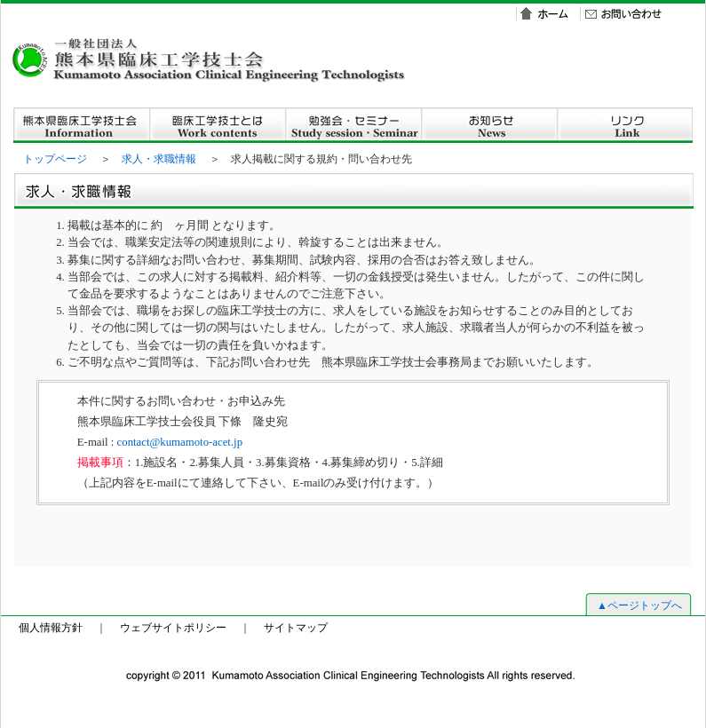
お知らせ (489, 125)
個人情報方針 (51, 628)
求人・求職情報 (159, 159)
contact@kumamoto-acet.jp (180, 442)
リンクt (625, 125)
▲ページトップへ (639, 605)
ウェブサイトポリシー (173, 628)
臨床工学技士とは (217, 125)
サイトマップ (296, 628)
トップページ (55, 159)
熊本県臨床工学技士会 (81, 125)
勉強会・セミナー (353, 125)
